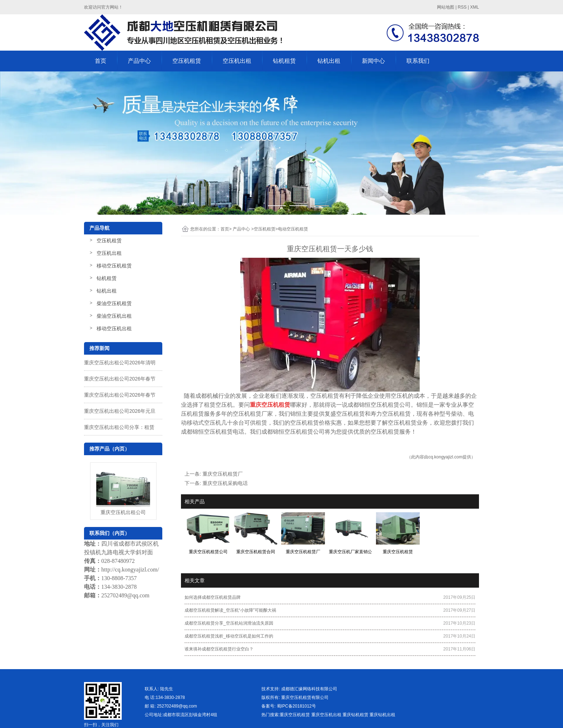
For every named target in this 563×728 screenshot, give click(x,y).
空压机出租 (237, 61)
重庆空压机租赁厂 (223, 474)
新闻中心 (373, 61)
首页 (101, 61)
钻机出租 (329, 61)
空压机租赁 (187, 61)
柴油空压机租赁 (114, 303)
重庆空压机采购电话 (225, 483)
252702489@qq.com (125, 595)
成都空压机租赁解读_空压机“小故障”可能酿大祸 (230, 610)
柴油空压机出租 (114, 316)
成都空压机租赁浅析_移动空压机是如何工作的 (229, 636)
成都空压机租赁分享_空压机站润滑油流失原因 (229, 623)
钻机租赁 (284, 61)
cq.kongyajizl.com (445, 457)
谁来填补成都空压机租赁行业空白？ (219, 649)
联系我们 (418, 61)
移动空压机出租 (114, 328)
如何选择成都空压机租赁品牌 (213, 597)
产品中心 (139, 61)
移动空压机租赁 (114, 266)
